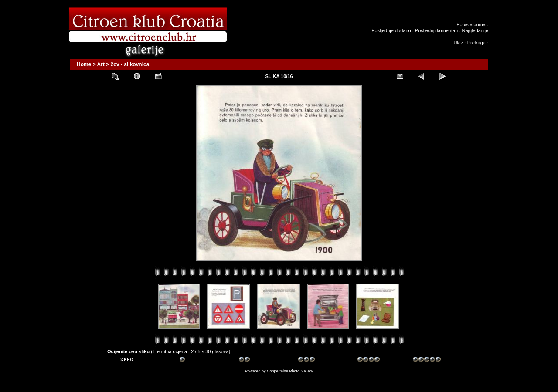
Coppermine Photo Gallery (290, 371)
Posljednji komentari (436, 30)
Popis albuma (471, 24)
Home (84, 64)
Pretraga (476, 43)
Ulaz (458, 43)
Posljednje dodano (391, 30)
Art (101, 64)
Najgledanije (475, 30)
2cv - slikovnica (130, 64)
